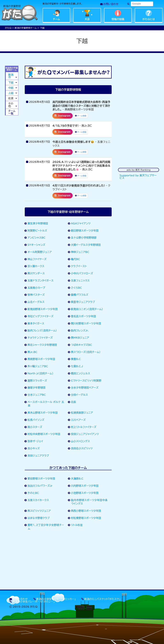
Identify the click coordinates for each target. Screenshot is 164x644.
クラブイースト (79, 266)
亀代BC (76, 259)
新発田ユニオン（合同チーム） (87, 309)
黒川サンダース (36, 273)
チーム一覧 (12, 112)
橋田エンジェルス (81, 373)
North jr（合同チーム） (40, 373)
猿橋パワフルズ (80, 295)
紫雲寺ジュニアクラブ (83, 302)
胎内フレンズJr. (80, 330)
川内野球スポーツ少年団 (85, 486)
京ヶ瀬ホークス (36, 266)
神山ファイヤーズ (37, 259)
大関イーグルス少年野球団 (86, 245)
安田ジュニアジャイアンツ (85, 434)
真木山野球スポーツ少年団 (43, 413)
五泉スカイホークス (38, 500)
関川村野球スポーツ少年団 (86, 323)
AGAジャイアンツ (81, 223)
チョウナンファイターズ (40, 338)
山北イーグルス (36, 302)
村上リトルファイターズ (84, 427)
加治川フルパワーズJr (40, 486)
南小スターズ (35, 427)
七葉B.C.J (77, 366)
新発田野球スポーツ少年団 (43, 309)
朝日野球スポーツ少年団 (85, 231)
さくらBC (76, 288)
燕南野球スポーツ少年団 (41, 359)
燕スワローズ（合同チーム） (86, 352)
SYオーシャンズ (36, 245)
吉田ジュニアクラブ (38, 456)
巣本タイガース (36, 323)
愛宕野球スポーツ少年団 (41, 479)
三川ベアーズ (78, 420)
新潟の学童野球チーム (26, 28)
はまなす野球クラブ (39, 518)
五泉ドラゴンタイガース (41, 281)
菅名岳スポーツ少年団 (84, 316)
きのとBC (33, 493)
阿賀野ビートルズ (37, 231)
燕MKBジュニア (80, 338)
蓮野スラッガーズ (37, 381)
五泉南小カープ (36, 288)
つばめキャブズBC (82, 345)
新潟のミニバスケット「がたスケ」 (102, 599)
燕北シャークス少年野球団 (42, 345)
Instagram (63, 116)
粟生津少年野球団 (38, 223)
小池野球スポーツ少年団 (85, 493)
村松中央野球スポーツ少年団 (44, 434)
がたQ (8, 28)
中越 (11, 88)
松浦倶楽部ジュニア (82, 413)
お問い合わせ (111, 4)
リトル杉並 (77, 525)
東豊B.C (76, 359)
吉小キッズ (34, 448)
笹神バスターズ (36, 295)
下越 (11, 82)
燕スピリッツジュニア (39, 511)
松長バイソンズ (36, 420)
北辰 (74, 402)
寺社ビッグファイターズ (41, 316)
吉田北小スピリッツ (82, 448)
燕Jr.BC (32, 352)
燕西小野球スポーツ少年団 (86, 511)
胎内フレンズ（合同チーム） (42, 330)
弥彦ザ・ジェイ (35, 441)
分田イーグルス (79, 395)
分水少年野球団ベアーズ (85, 388)
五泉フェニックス (80, 281)
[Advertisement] (68, 561)
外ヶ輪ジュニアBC (38, 366)
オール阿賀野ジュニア (40, 252)
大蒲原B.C (77, 479)
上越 (11, 93)
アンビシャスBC (36, 238)
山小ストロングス (80, 441)
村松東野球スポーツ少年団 (86, 518)
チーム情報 (81, 116)
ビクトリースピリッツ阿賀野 (86, 381)
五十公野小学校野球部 (84, 238)
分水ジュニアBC (37, 395)
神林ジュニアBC (80, 252)
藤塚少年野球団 (36, 388)
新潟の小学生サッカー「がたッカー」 (56, 599)
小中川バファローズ (82, 273)
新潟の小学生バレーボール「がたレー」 (33, 602)
